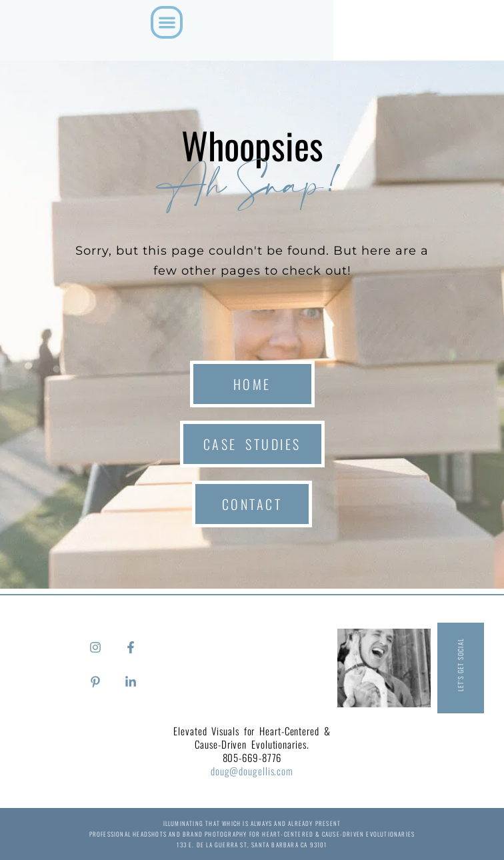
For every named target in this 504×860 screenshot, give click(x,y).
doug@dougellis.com (252, 771)
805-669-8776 (252, 757)
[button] (167, 22)
